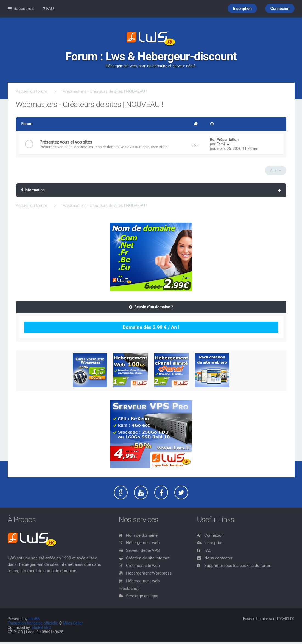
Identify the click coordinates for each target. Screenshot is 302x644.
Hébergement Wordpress (149, 573)
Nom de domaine (142, 535)
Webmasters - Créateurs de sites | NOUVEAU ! (105, 91)
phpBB (34, 619)
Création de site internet (148, 558)
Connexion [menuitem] (280, 9)
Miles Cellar (73, 623)
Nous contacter (218, 558)
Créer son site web (143, 566)
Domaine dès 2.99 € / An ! (151, 327)
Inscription (214, 543)
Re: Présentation (224, 140)
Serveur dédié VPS (143, 550)
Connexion (214, 535)
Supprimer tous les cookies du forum (238, 566)
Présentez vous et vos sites (66, 142)
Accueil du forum (32, 91)
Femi (221, 144)
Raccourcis (24, 9)
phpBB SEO (41, 628)
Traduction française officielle (33, 623)
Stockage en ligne (142, 596)
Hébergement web (143, 543)
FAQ (208, 550)
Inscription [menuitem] (242, 9)
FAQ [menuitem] (48, 9)
